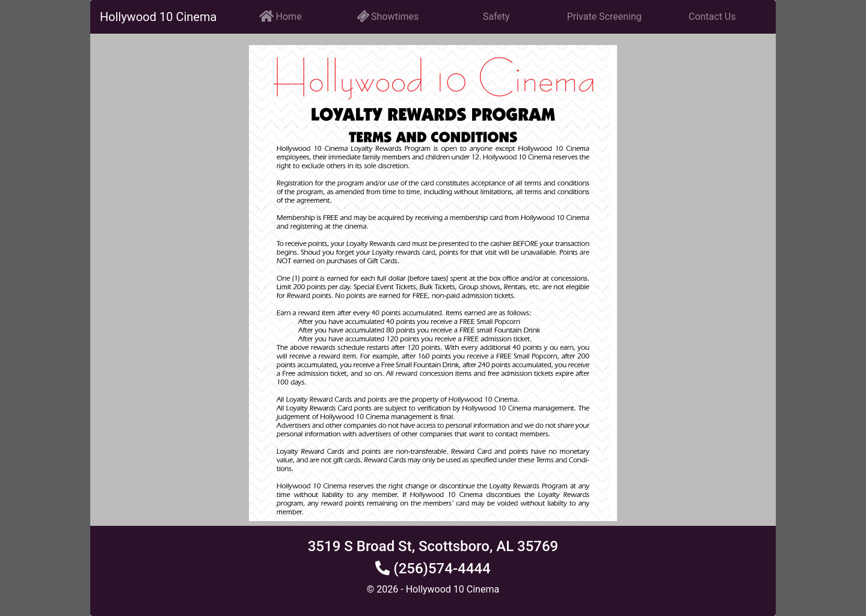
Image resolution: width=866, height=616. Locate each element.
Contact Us (712, 17)
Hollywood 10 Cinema (158, 17)
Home (281, 16)
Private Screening (604, 17)
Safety (496, 17)
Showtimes (388, 17)
